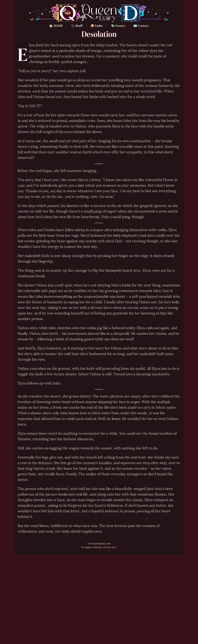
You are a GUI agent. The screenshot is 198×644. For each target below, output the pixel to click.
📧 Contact (141, 25)
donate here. (110, 547)
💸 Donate (118, 25)
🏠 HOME (56, 25)
